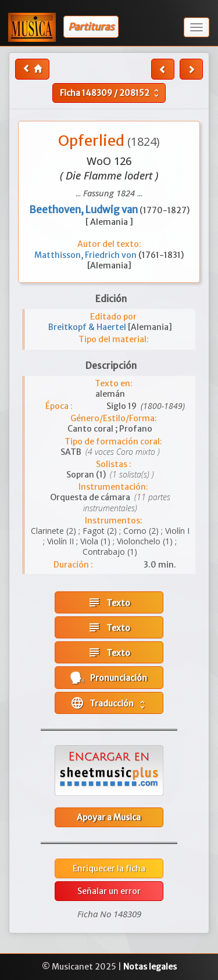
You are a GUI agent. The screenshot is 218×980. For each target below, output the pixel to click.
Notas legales (150, 967)
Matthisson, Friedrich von (86, 255)
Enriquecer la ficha (109, 868)
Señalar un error (109, 891)
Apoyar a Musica (109, 817)
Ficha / (111, 93)
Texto (109, 602)
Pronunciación (109, 678)
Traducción (109, 703)
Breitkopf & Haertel (88, 327)
